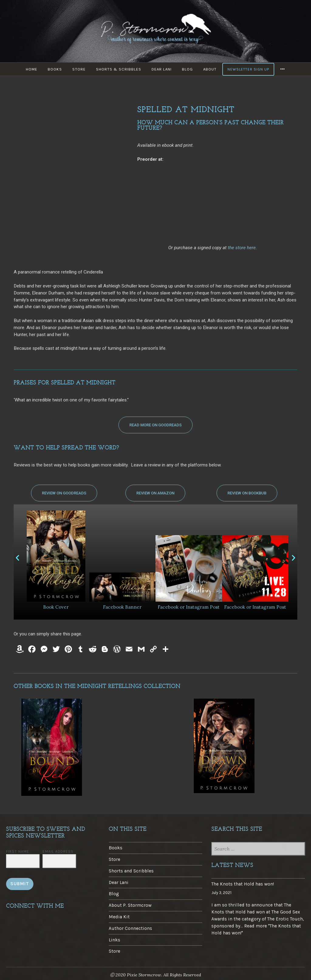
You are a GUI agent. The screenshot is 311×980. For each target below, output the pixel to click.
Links (114, 940)
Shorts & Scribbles (119, 69)
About (210, 69)
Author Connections (130, 928)
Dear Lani (162, 69)
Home (32, 69)
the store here (242, 248)
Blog (187, 69)
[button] (155, 425)
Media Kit (119, 917)
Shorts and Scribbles (131, 871)
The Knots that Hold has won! (243, 884)
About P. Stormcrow (130, 905)
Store (79, 69)
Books (55, 69)
